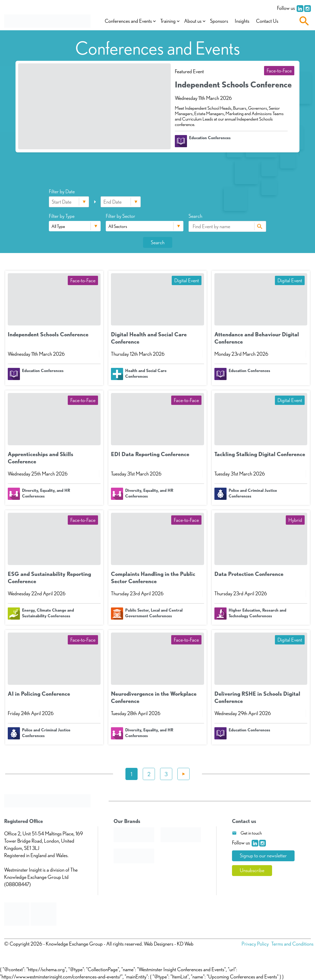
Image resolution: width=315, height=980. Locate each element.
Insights (242, 21)
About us (193, 21)
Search (260, 226)
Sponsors (219, 21)
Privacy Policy (255, 944)
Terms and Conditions (292, 944)
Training (168, 21)
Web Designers (159, 944)
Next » (183, 774)
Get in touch (251, 833)
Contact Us (267, 21)
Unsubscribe (252, 871)
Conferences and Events (129, 21)
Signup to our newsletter (263, 856)
